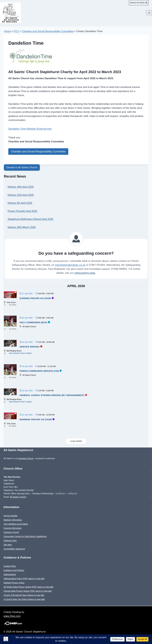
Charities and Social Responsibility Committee (48, 31)
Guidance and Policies (14, 570)
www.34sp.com (12, 616)
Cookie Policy (10, 566)
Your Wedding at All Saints (16, 524)
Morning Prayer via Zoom (36, 419)
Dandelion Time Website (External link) (30, 129)
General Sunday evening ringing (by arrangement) (52, 395)
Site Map (8, 545)
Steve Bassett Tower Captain (20, 353)
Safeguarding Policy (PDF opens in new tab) (24, 578)
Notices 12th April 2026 (21, 195)
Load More (76, 441)
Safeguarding (10, 574)
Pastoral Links (10, 540)
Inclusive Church (26, 458)
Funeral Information (13, 528)
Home (7, 31)
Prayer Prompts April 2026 (22, 211)
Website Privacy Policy (14, 583)
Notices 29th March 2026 (22, 227)
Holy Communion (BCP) (33, 322)
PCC (16, 31)
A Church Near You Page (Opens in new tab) (24, 599)
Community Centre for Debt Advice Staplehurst (25, 536)
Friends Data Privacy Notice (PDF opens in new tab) (28, 591)
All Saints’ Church (18, 497)
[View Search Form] (139, 3)
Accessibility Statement (14, 549)
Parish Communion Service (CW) (39, 371)
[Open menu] (149, 16)
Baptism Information (13, 520)
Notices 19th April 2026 (21, 187)
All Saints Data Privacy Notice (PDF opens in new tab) (28, 587)
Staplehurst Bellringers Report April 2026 (31, 219)
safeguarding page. (85, 273)
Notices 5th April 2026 (20, 203)
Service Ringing (30, 346)
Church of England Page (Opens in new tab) (24, 595)
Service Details (10, 516)
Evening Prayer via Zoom (35, 298)
